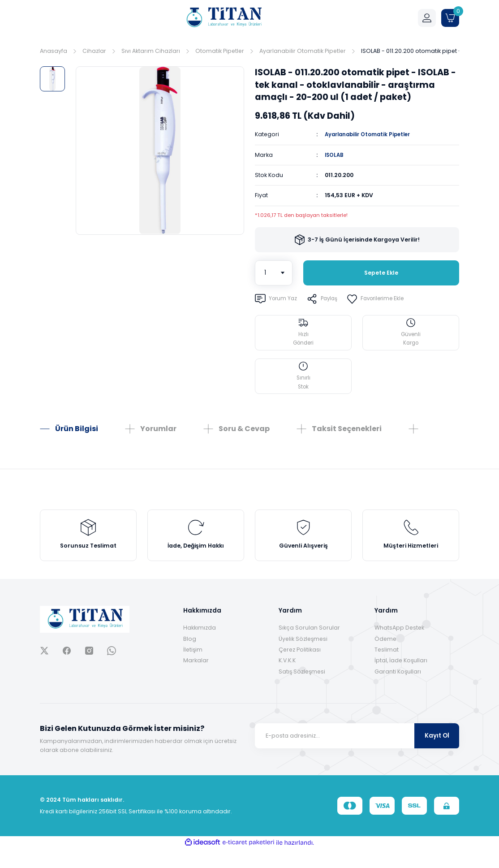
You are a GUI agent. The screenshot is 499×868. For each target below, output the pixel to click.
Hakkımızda (200, 647)
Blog (190, 658)
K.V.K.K (287, 680)
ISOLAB (335, 154)
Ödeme (385, 658)
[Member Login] (427, 18)
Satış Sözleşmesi (302, 690)
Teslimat (387, 668)
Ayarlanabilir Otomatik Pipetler (372, 134)
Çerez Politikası (300, 668)
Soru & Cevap (244, 438)
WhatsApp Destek (399, 647)
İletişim (193, 668)
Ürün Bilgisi (77, 438)
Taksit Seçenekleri (347, 438)
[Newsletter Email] (357, 755)
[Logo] (224, 18)
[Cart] (450, 18)
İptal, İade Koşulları (401, 680)
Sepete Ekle (381, 273)
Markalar (196, 680)
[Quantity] (274, 273)
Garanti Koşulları (398, 690)
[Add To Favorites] (383, 299)
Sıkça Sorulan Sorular (309, 647)
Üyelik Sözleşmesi (303, 658)
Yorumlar (158, 438)
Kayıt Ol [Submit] (437, 755)
